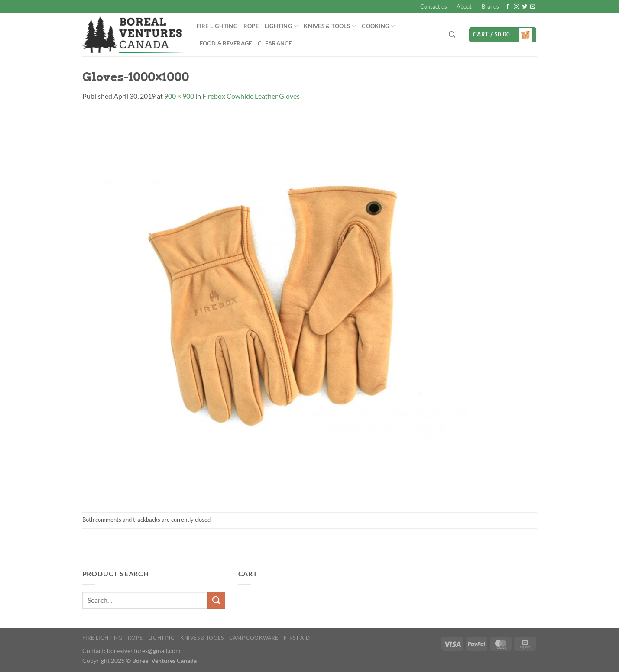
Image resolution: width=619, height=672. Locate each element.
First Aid (297, 638)
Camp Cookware (254, 638)
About (464, 6)
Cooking (378, 26)
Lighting (281, 26)
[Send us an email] (533, 7)
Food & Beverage (226, 43)
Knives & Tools (330, 26)
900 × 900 (179, 96)
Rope (251, 26)
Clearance (275, 43)
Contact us (434, 6)
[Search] (452, 35)
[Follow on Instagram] (516, 7)
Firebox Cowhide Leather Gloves (251, 96)
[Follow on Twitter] (525, 7)
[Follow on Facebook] (508, 7)
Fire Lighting (217, 26)
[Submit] (216, 600)
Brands (490, 6)
